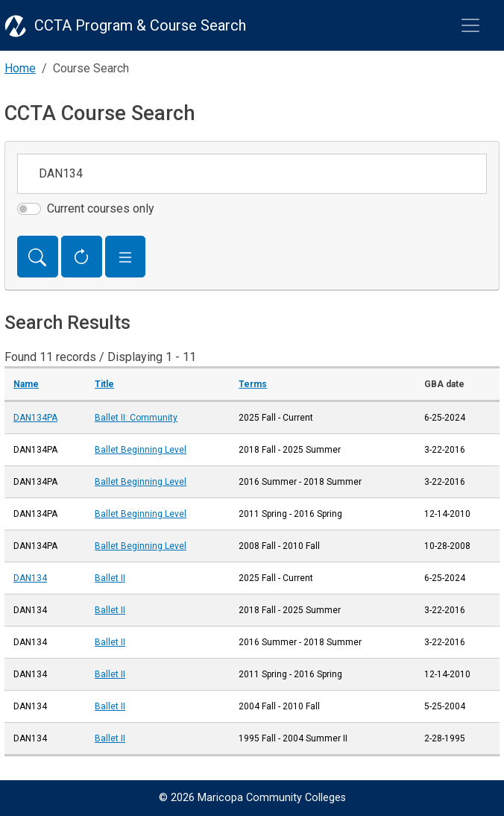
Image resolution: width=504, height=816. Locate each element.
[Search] (38, 257)
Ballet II (110, 578)
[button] (126, 257)
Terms (253, 384)
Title (104, 384)
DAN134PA (35, 418)
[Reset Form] (82, 257)
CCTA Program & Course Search (140, 25)
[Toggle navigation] (470, 25)
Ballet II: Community (136, 418)
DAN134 (30, 578)
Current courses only (101, 208)
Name (26, 384)
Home (20, 68)
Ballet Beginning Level (141, 450)
